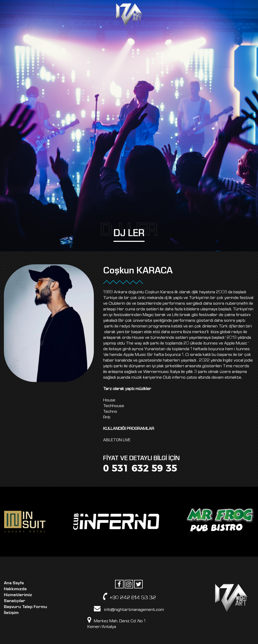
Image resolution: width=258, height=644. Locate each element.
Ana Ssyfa (14, 583)
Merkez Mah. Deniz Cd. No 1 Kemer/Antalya (116, 623)
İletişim (11, 613)
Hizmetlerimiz (18, 595)
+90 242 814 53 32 (129, 597)
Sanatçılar (15, 601)
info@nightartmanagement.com (129, 609)
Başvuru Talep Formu (25, 607)
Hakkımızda (15, 589)
